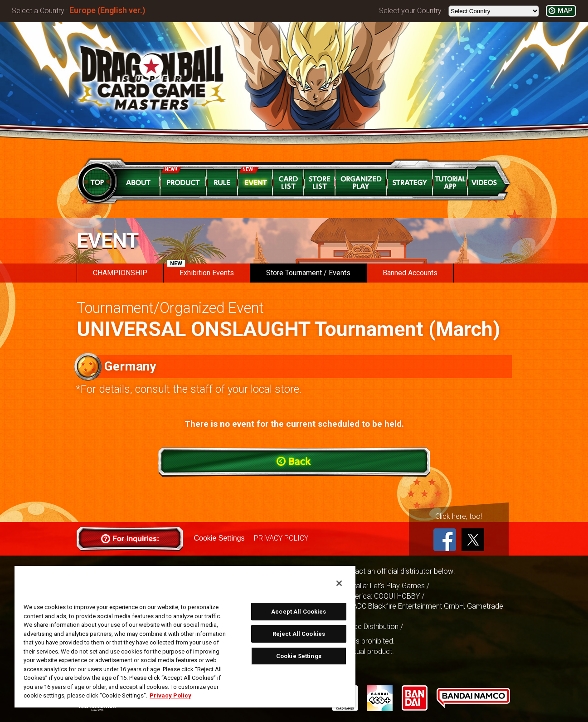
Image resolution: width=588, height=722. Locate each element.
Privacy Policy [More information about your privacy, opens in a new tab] (170, 695)
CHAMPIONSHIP (120, 273)
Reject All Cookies (299, 634)
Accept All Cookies (299, 612)
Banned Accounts (410, 273)
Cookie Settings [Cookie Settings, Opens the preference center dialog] (299, 656)
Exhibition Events (201, 270)
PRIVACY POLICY (281, 538)
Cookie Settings (219, 538)
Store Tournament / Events (308, 273)
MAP (565, 11)
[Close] (339, 583)
